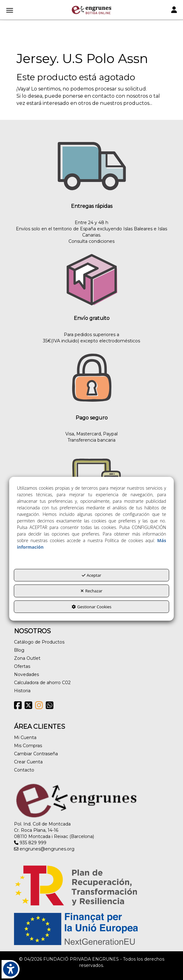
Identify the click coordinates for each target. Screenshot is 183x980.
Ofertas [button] (22, 666)
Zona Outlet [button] (27, 658)
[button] (91, 10)
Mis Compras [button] (28, 746)
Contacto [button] (24, 770)
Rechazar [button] (91, 591)
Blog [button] (19, 650)
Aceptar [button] (92, 575)
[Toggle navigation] (174, 10)
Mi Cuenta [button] (25, 737)
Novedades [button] (26, 674)
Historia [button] (22, 691)
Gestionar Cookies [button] (91, 607)
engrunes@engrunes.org (44, 849)
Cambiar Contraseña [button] (36, 754)
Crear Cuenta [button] (28, 762)
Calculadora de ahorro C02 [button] (42, 683)
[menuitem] (91, 642)
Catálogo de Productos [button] (39, 642)
